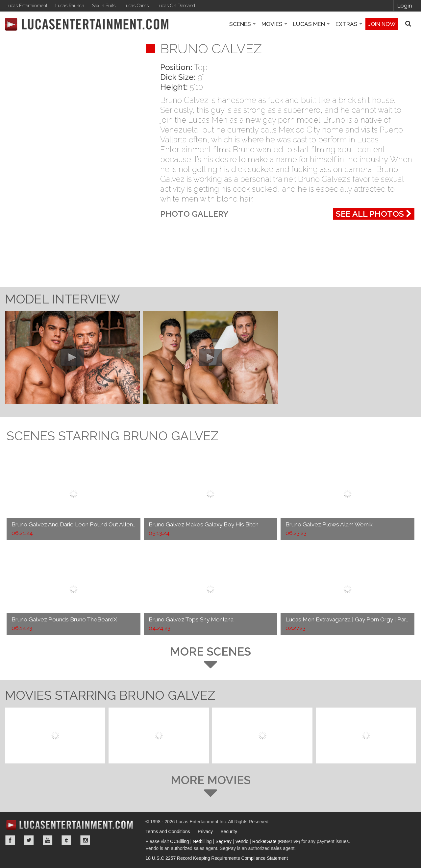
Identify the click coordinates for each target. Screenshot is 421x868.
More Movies (210, 786)
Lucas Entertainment (26, 6)
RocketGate (276, 841)
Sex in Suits (104, 6)
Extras (349, 24)
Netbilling (202, 841)
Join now (382, 24)
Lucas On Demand (176, 6)
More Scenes (210, 657)
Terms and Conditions (168, 832)
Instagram (85, 840)
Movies (274, 24)
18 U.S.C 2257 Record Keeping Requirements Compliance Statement (217, 858)
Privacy (205, 832)
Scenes (242, 24)
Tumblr (66, 840)
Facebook (10, 840)
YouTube (48, 840)
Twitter (29, 840)
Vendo (242, 841)
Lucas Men (311, 24)
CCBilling (180, 841)
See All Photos (374, 214)
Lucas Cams (136, 6)
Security (229, 832)
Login (405, 6)
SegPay (223, 841)
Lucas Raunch (70, 6)
